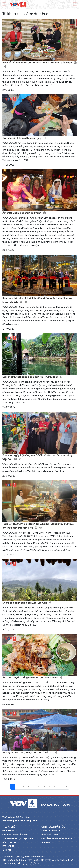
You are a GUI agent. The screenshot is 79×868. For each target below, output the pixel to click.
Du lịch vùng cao (52, 831)
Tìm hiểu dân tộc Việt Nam (18, 839)
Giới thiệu (8, 831)
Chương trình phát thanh (57, 839)
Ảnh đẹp (7, 850)
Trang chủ (9, 827)
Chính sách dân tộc (53, 827)
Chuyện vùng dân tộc (15, 835)
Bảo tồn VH (9, 843)
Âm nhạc (46, 843)
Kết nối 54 (8, 847)
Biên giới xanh (50, 835)
